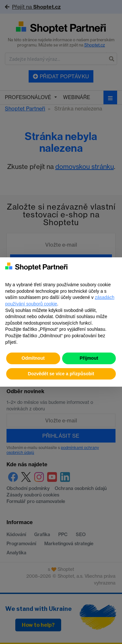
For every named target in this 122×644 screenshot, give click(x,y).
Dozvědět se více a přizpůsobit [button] (61, 374)
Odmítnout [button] (33, 358)
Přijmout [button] (89, 358)
